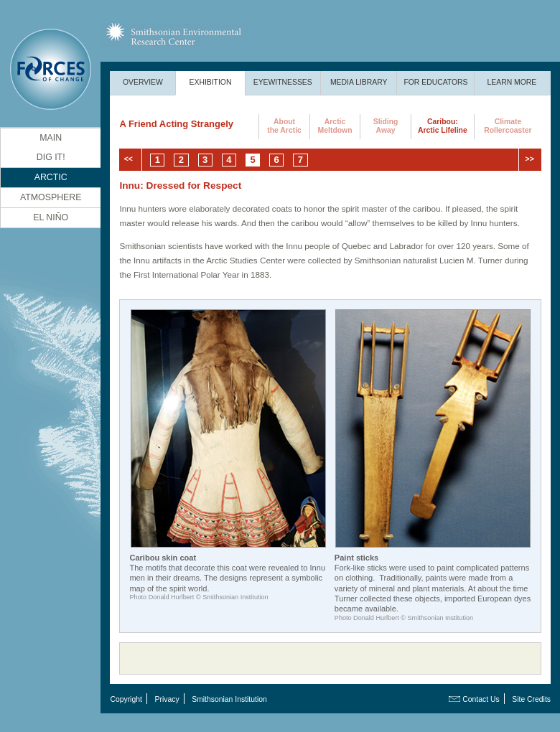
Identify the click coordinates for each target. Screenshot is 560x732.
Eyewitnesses (283, 82)
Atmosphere (51, 197)
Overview (143, 82)
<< (129, 159)
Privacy (167, 699)
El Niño (51, 217)
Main (51, 138)
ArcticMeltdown (335, 126)
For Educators (435, 82)
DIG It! (51, 157)
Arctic (51, 177)
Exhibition (211, 82)
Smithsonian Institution (229, 699)
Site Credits (531, 699)
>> (530, 159)
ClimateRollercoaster (508, 126)
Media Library (359, 82)
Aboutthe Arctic (284, 126)
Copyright (126, 699)
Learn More (512, 82)
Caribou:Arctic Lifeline (443, 126)
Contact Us (481, 699)
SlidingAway (386, 126)
